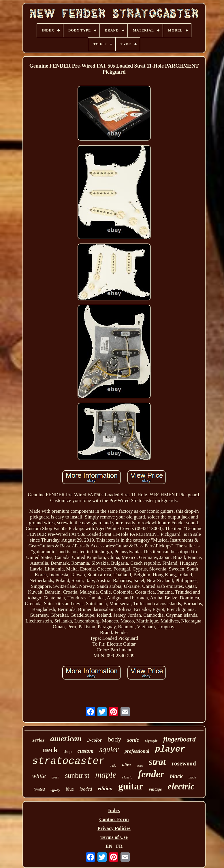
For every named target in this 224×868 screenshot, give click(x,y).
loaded (86, 789)
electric (181, 786)
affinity (55, 790)
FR (119, 846)
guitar (131, 786)
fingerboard (179, 739)
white (39, 776)
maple (106, 775)
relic (113, 765)
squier (109, 750)
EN (109, 846)
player (170, 749)
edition (105, 789)
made (192, 777)
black (176, 776)
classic (127, 777)
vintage (156, 789)
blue (70, 789)
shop (68, 752)
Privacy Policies (114, 828)
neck (50, 750)
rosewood (184, 763)
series (38, 740)
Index (114, 810)
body (114, 739)
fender (151, 774)
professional (137, 751)
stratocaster (68, 761)
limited (39, 789)
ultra (126, 765)
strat (157, 762)
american (66, 738)
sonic (133, 740)
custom (86, 751)
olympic (151, 741)
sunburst (77, 775)
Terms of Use (114, 837)
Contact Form (114, 819)
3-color (95, 740)
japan (140, 766)
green (55, 777)
